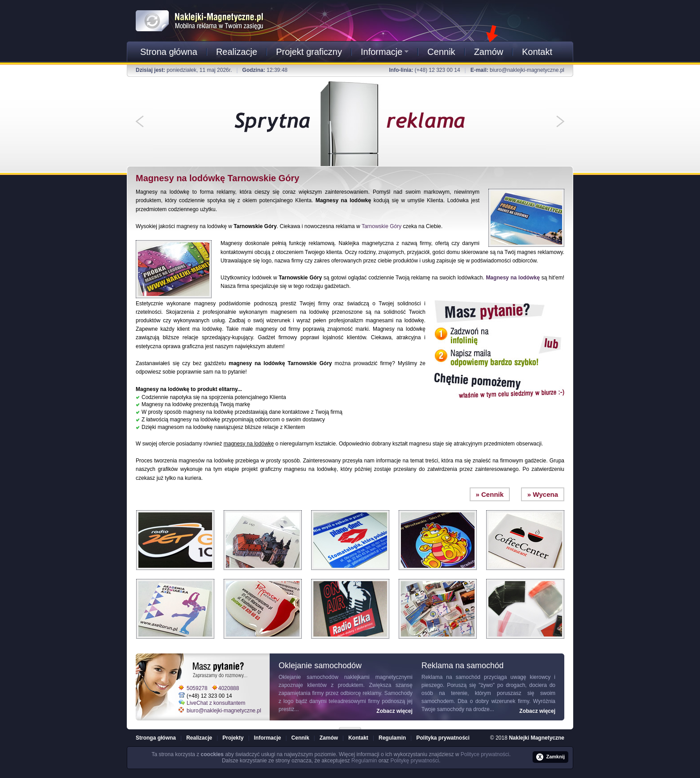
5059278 (197, 688)
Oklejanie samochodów (308, 677)
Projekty (233, 738)
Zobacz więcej (394, 711)
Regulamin (392, 738)
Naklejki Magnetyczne (537, 738)
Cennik (441, 52)
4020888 (229, 688)
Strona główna (169, 52)
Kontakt (537, 52)
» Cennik (490, 494)
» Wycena (543, 494)
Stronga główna (156, 738)
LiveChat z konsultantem (216, 703)
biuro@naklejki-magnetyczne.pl (527, 70)
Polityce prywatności (485, 754)
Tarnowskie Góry (381, 226)
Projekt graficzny (309, 52)
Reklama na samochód (451, 677)
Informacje (385, 52)
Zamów (489, 52)
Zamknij (550, 757)
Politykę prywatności (415, 761)
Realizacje (237, 52)
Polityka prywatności (443, 738)
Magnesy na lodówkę (513, 278)
